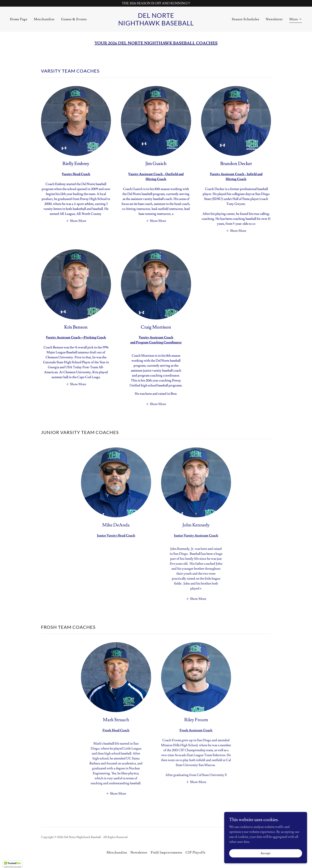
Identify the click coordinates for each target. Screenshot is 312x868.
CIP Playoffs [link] (195, 852)
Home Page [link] (19, 19)
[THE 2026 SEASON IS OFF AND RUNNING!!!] (156, 3)
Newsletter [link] (274, 19)
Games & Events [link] (74, 19)
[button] (296, 20)
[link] (156, 24)
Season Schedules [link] (246, 19)
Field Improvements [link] (166, 852)
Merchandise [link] (44, 19)
